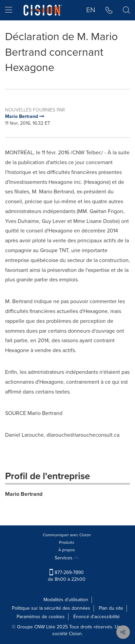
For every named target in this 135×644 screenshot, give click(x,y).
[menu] (9, 10)
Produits (67, 542)
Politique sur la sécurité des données (51, 608)
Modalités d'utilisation (66, 600)
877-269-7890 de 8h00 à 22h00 (67, 576)
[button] (109, 10)
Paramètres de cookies (41, 617)
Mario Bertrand (24, 494)
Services (67, 558)
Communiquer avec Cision (67, 535)
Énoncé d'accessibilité (97, 617)
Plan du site (111, 608)
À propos (67, 550)
